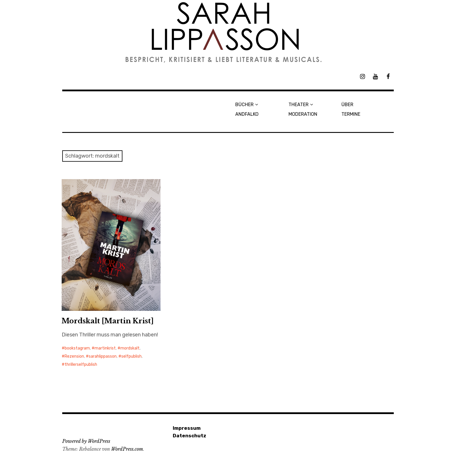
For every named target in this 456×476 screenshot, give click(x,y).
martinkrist (105, 348)
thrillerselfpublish (81, 364)
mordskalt (130, 348)
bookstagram (77, 348)
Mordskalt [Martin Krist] (108, 321)
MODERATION (303, 114)
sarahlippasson (103, 356)
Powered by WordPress (86, 441)
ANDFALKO (247, 114)
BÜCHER (244, 105)
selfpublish (131, 356)
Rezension (74, 356)
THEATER (299, 105)
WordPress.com (127, 449)
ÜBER (347, 105)
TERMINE (351, 114)
